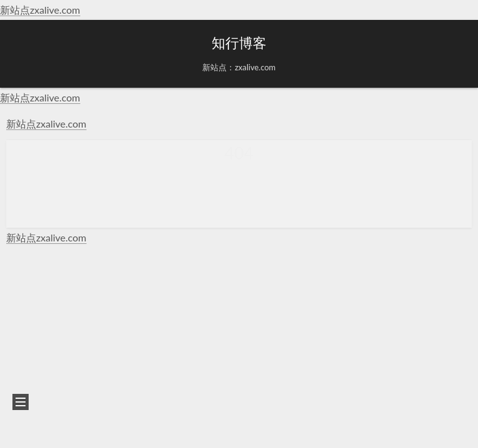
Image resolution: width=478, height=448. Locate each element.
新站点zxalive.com (40, 10)
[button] (19, 54)
